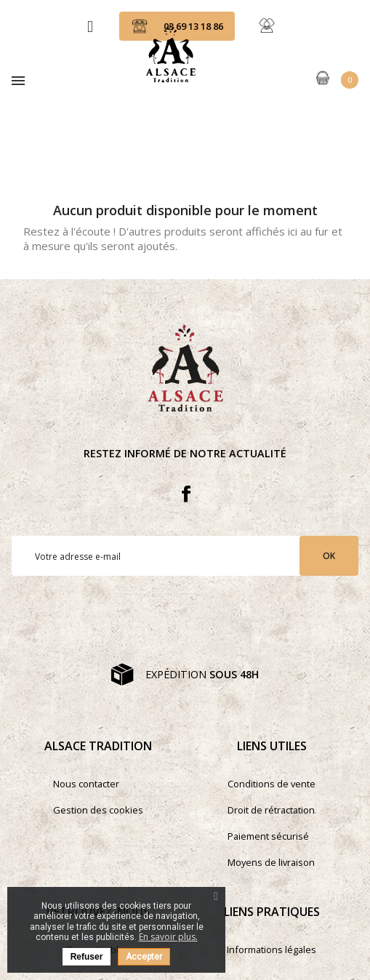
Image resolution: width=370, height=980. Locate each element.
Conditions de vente (272, 784)
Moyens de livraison (271, 862)
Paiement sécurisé (268, 836)
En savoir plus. (168, 937)
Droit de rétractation (271, 810)
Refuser (87, 957)
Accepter (144, 957)
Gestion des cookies (98, 810)
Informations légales (272, 949)
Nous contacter (86, 784)
